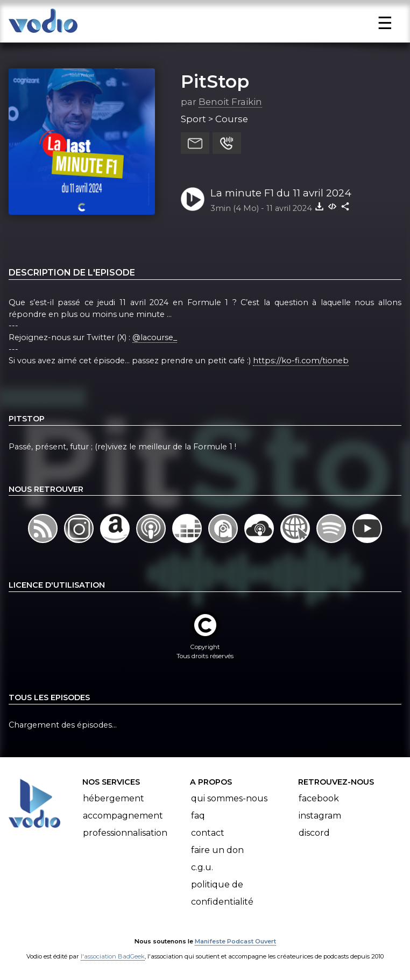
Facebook (319, 798)
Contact (208, 833)
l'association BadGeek (113, 956)
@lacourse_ (155, 337)
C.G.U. (202, 867)
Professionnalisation (125, 833)
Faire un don (217, 850)
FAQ (198, 816)
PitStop (215, 81)
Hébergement (114, 798)
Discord (314, 833)
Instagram (320, 816)
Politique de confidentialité (222, 893)
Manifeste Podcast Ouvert (235, 941)
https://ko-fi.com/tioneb (301, 361)
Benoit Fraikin (230, 102)
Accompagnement (123, 816)
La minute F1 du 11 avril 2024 (281, 193)
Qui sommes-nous (229, 798)
